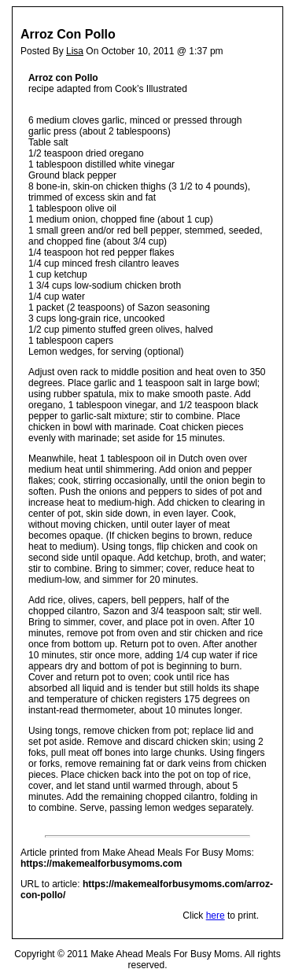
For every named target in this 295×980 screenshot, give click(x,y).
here (216, 916)
